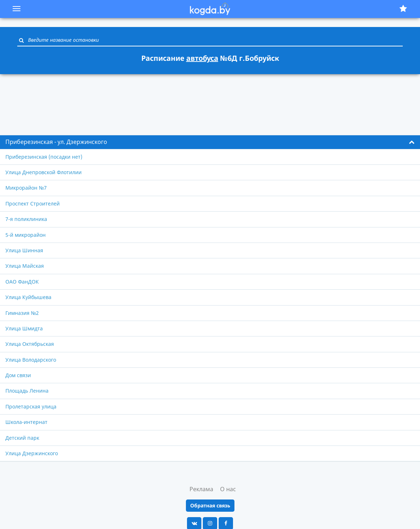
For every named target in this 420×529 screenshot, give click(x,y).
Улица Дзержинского (32, 453)
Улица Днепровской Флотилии (44, 172)
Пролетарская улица (31, 406)
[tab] (210, 142)
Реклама (201, 489)
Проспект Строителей (33, 204)
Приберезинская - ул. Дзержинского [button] (56, 142)
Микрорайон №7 (26, 188)
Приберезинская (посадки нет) (44, 157)
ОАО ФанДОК (22, 282)
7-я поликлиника (26, 219)
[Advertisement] (210, 100)
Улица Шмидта (24, 328)
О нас (228, 489)
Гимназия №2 (22, 313)
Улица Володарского (31, 360)
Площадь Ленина (27, 391)
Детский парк (22, 438)
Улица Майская (25, 266)
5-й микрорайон (26, 235)
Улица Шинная (24, 250)
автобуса (202, 58)
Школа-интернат (26, 422)
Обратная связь (210, 505)
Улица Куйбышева (28, 297)
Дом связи (18, 375)
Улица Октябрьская (30, 344)
